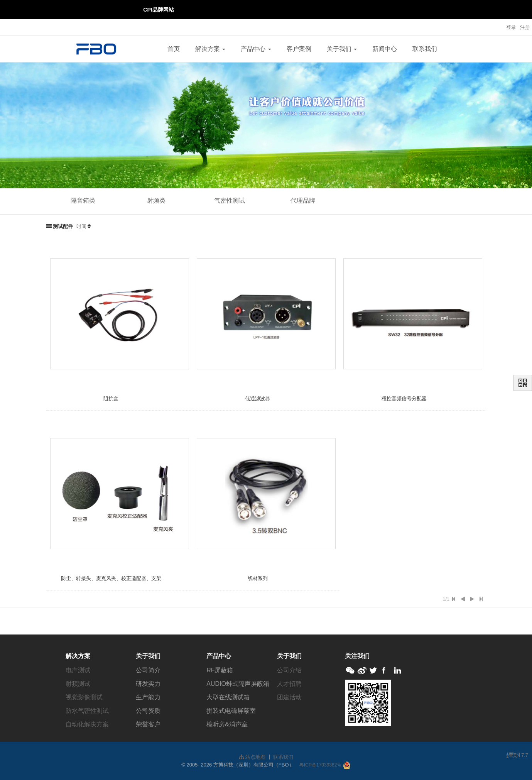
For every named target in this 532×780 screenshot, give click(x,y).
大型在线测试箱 (228, 697)
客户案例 (299, 49)
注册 (525, 27)
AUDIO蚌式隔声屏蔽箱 (238, 684)
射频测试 (78, 684)
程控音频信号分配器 (404, 398)
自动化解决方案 (87, 724)
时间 (81, 226)
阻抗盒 (111, 398)
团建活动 (289, 697)
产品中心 (256, 49)
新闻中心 (385, 49)
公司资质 (148, 711)
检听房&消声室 (227, 724)
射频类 (156, 200)
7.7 (517, 756)
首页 (174, 49)
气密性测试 (230, 200)
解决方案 (210, 49)
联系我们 (425, 49)
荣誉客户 (148, 724)
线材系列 (258, 578)
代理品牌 (303, 200)
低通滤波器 (258, 398)
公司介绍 (289, 670)
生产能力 (148, 697)
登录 (511, 27)
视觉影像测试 (84, 697)
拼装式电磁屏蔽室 (231, 711)
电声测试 (78, 670)
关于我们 (342, 49)
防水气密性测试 (87, 711)
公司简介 (148, 670)
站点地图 (252, 757)
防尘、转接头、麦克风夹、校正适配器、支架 (111, 578)
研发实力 (148, 684)
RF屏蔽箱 (220, 670)
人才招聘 (289, 684)
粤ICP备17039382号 (320, 765)
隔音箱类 (83, 200)
